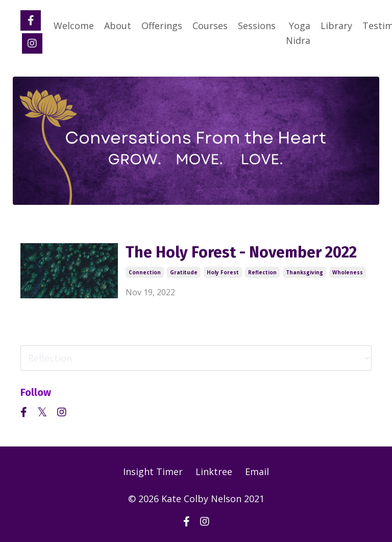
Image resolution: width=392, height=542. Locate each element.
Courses (210, 26)
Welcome (74, 26)
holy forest (223, 272)
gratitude (184, 272)
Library (336, 26)
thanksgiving (304, 272)
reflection (262, 272)
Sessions (257, 26)
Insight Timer (153, 472)
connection (145, 272)
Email (257, 472)
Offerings (162, 26)
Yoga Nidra (298, 33)
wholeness (348, 272)
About (118, 26)
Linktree (214, 472)
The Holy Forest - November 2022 (241, 252)
